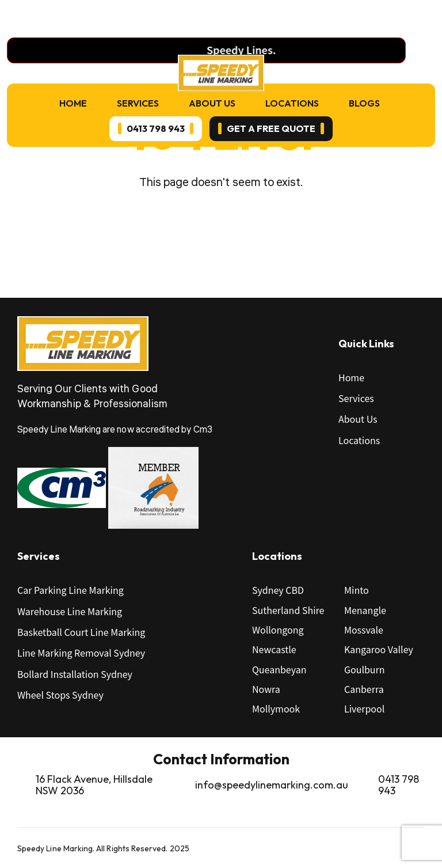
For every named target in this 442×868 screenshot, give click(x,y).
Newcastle (274, 649)
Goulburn (365, 669)
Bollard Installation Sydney (75, 674)
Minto (357, 590)
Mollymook (276, 708)
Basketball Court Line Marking (81, 632)
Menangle (365, 610)
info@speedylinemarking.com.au (272, 785)
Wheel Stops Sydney (60, 695)
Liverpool (364, 708)
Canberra (364, 689)
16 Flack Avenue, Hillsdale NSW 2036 (94, 785)
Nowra (266, 689)
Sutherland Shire (288, 610)
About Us (212, 103)
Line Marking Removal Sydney (81, 653)
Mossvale (364, 630)
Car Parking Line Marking (71, 590)
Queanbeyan (279, 669)
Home (73, 103)
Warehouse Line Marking (70, 611)
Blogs (364, 103)
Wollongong (278, 630)
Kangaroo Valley (379, 649)
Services (138, 103)
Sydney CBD (278, 590)
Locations (292, 103)
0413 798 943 (399, 785)
